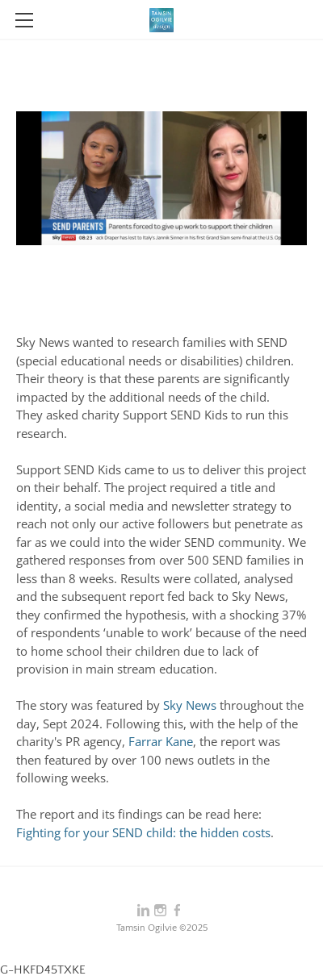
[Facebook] (177, 911)
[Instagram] (160, 911)
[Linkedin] (143, 911)
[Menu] (24, 20)
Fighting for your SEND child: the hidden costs (143, 832)
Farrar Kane (161, 741)
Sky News (190, 705)
